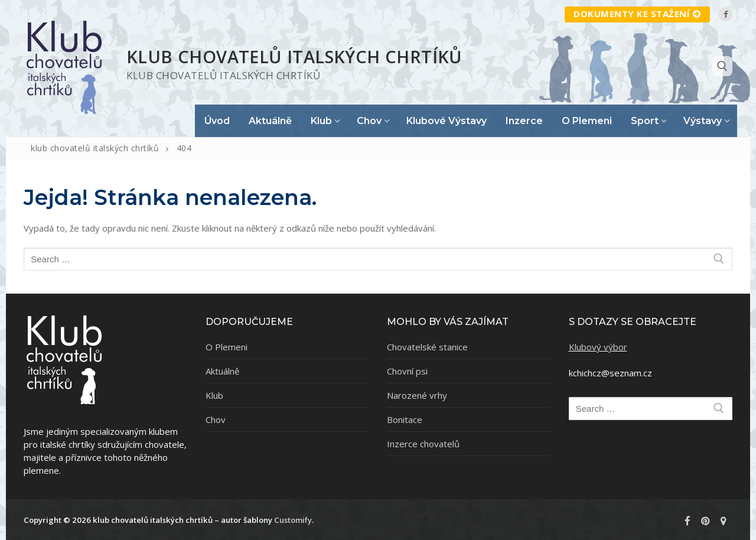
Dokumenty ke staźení (637, 14)
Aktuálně (222, 371)
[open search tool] (722, 66)
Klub (214, 395)
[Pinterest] (705, 521)
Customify (293, 520)
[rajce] (724, 521)
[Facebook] (726, 14)
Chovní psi (407, 371)
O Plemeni (227, 347)
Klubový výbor (598, 347)
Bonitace (405, 419)
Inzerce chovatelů (423, 444)
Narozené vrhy (417, 395)
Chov (216, 419)
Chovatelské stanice (427, 347)
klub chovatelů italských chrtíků (294, 56)
